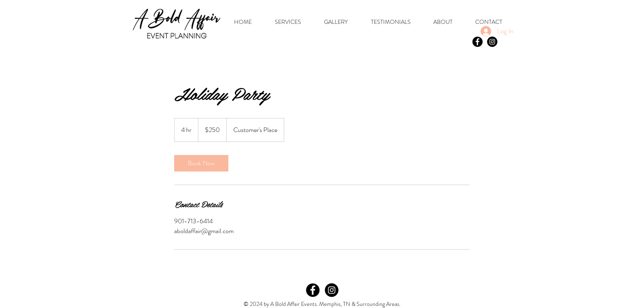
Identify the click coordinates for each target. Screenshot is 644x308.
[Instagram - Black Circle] (492, 42)
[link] (201, 163)
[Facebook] (313, 290)
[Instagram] (332, 290)
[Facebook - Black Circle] (477, 42)
